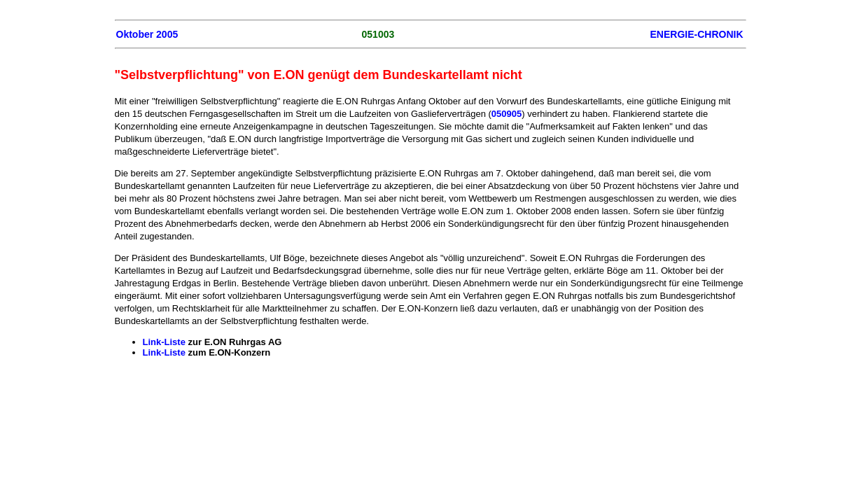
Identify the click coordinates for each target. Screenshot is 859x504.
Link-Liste (164, 342)
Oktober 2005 (147, 34)
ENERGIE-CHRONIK (696, 34)
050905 (507, 114)
